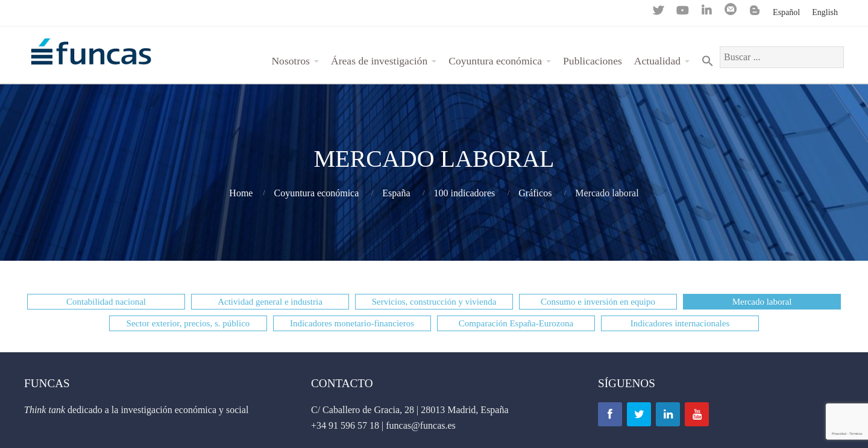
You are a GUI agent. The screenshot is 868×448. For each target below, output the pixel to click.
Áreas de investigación (379, 61)
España (396, 193)
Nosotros (291, 61)
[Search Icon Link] (708, 61)
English (825, 12)
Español (786, 12)
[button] (106, 302)
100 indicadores (465, 193)
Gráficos (535, 193)
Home (241, 193)
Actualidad (657, 61)
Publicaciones (593, 61)
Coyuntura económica (495, 61)
